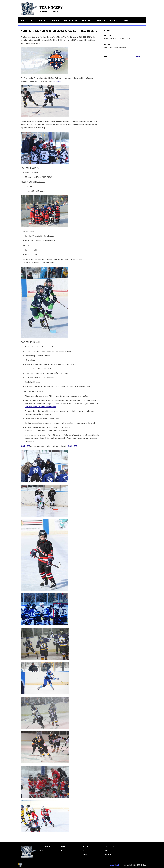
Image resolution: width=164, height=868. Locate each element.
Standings (108, 854)
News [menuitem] (31, 20)
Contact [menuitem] (125, 20)
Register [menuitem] (55, 20)
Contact (42, 851)
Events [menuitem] (42, 20)
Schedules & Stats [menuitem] (71, 20)
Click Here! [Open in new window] (57, 81)
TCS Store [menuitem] (115, 20)
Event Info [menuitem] (88, 20)
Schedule (108, 851)
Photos (85, 851)
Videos (85, 854)
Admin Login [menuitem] (115, 865)
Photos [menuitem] (102, 20)
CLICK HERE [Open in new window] (72, 446)
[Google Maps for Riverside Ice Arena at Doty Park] (124, 76)
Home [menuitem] (23, 20)
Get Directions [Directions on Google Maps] (138, 56)
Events (64, 851)
